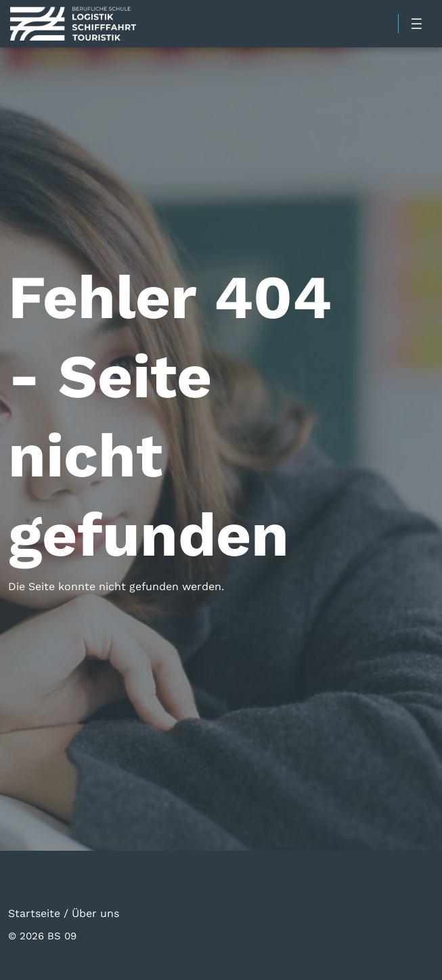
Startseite (34, 913)
